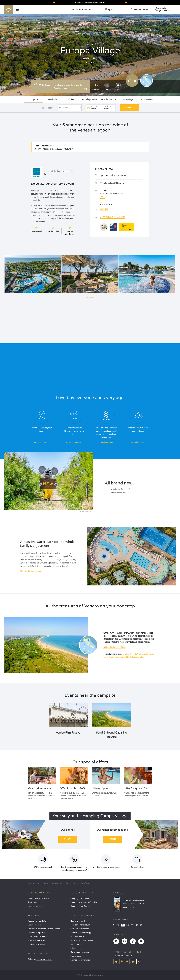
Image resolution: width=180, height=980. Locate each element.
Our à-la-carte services (37, 944)
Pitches (71, 99)
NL (118, 925)
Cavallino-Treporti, (130, 654)
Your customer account (80, 925)
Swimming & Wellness (90, 99)
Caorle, (146, 654)
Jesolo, (106, 657)
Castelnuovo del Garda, (123, 657)
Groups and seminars (37, 940)
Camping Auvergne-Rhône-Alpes (84, 902)
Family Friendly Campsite (38, 898)
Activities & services (109, 99)
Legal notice (76, 944)
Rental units (52, 99)
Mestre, (140, 654)
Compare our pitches (36, 933)
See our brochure (35, 925)
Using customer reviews (80, 952)
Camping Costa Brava (80, 898)
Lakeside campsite (35, 906)
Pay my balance (77, 937)
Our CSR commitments (37, 937)
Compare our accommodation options (44, 929)
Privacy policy (76, 948)
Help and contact (78, 921)
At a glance (34, 99)
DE (137, 925)
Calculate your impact (80, 929)
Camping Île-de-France (80, 906)
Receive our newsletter (37, 921)
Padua (141, 657)
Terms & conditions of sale (82, 940)
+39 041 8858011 (106, 205)
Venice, (112, 657)
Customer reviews (146, 99)
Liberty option (76, 956)
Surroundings (128, 99)
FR (132, 925)
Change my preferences (81, 960)
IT (141, 925)
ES (128, 925)
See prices (129, 108)
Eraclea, (151, 654)
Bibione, (135, 657)
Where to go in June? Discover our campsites (90, 3)
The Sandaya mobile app (81, 933)
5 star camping (34, 902)
